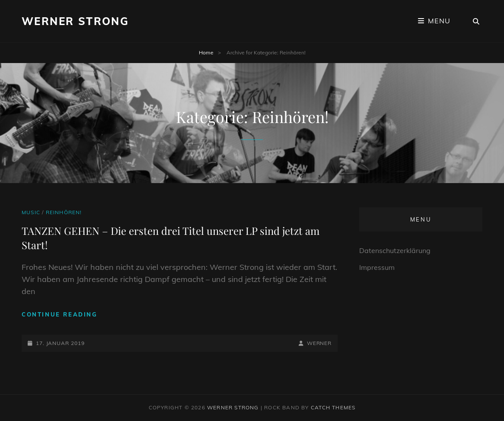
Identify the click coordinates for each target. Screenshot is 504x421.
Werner (319, 343)
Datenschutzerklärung (395, 250)
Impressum (377, 267)
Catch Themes (333, 407)
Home (206, 52)
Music (31, 212)
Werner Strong (75, 21)
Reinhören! (64, 212)
